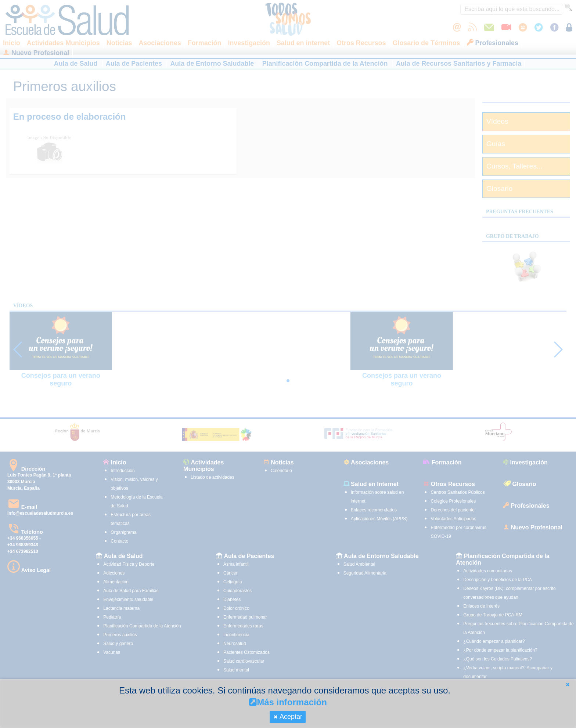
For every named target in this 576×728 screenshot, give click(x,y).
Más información (288, 702)
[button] (568, 684)
